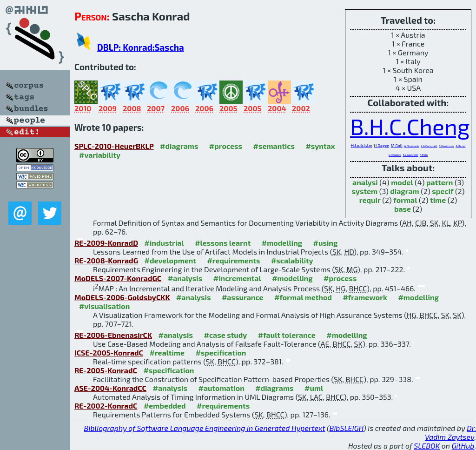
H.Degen (381, 145)
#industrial (164, 243)
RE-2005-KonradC (106, 370)
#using (326, 243)
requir (370, 200)
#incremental (237, 278)
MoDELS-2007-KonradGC (118, 278)
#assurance (243, 297)
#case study (225, 335)
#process (226, 146)
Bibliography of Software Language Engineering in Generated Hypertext (205, 428)
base (403, 209)
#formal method (303, 297)
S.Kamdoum (446, 146)
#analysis (185, 278)
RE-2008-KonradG (106, 260)
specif (443, 191)
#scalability (292, 260)
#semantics (274, 146)
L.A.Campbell (429, 146)
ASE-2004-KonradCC (110, 388)
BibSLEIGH (347, 428)
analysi (365, 182)
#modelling (282, 243)
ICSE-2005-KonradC (109, 353)
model (402, 182)
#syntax (320, 146)
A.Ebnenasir (412, 146)
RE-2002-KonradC (106, 406)
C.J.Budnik (395, 155)
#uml (314, 388)
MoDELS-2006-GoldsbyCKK (122, 297)
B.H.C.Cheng (410, 126)
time (438, 200)
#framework (365, 297)
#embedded (165, 406)
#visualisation (104, 306)
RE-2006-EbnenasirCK (113, 335)
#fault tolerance (287, 335)
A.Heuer (460, 146)
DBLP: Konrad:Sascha (141, 47)
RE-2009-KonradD (106, 243)
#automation (221, 388)
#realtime (167, 353)
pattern (440, 182)
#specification (221, 353)
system (364, 191)
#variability (100, 155)
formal (405, 200)
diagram (404, 191)
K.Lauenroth (410, 155)
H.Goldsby (361, 145)
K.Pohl (424, 155)
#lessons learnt (223, 243)
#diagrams (179, 146)
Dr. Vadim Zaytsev (450, 432)
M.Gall (397, 145)
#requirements (233, 260)
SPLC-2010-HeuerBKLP (114, 146)
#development (170, 260)
